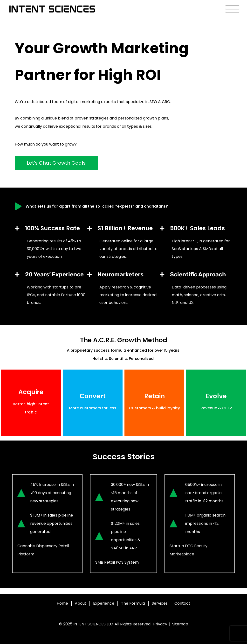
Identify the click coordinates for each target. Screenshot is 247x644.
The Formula (133, 603)
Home (62, 603)
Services (160, 603)
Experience (104, 603)
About (81, 603)
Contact (182, 603)
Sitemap (180, 624)
